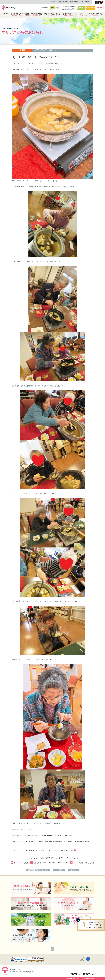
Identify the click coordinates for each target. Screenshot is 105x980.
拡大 (57, 8)
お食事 (22, 50)
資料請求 (82, 8)
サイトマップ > (37, 962)
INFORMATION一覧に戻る (38, 870)
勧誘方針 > (14, 962)
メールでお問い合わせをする (82, 863)
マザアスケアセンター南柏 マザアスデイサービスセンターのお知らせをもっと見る (44, 850)
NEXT (72, 870)
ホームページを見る (19, 863)
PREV (61, 870)
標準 (52, 8)
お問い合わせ (90, 8)
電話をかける (49, 863)
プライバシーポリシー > (25, 962)
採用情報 (100, 8)
